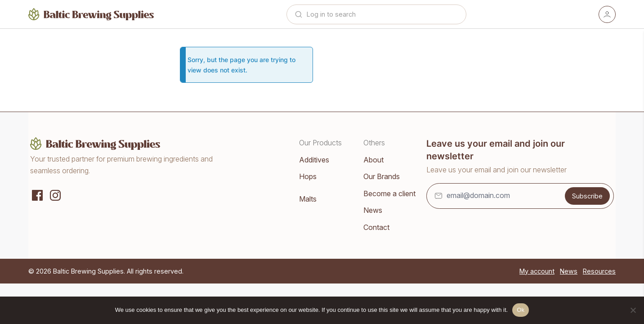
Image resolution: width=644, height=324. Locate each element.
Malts (308, 199)
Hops (308, 176)
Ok (521, 310)
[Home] (91, 14)
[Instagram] (55, 194)
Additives (314, 160)
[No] (633, 310)
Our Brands (382, 176)
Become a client (389, 193)
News (373, 210)
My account (537, 271)
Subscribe (587, 196)
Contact (376, 227)
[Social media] (37, 194)
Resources (599, 271)
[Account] (607, 14)
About (373, 160)
